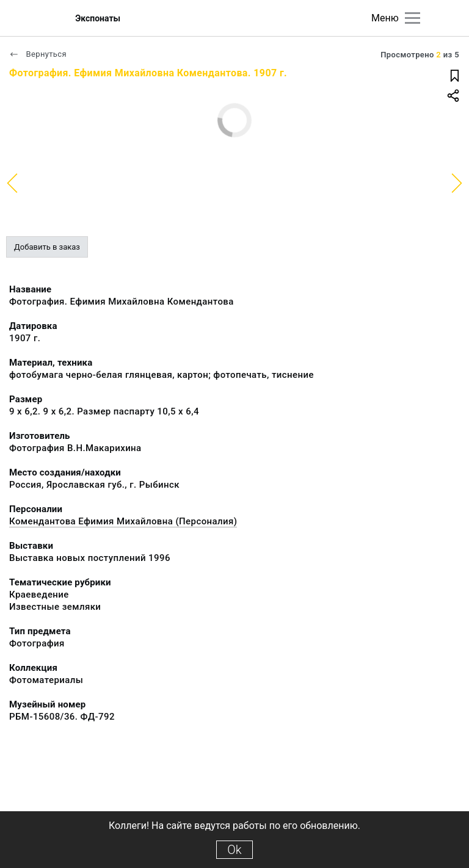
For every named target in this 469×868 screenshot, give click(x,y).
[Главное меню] (413, 18)
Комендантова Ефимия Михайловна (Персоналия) (123, 521)
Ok (234, 850)
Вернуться (38, 54)
